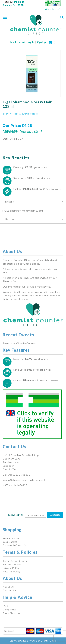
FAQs (6, 606)
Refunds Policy (12, 564)
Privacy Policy (11, 568)
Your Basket (10, 542)
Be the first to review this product (20, 114)
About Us (8, 587)
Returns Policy (12, 571)
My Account (18, 42)
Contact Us (10, 590)
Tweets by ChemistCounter (20, 343)
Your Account (11, 538)
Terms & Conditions (15, 561)
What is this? (53, 9)
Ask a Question (12, 613)
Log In (31, 42)
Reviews (10, 219)
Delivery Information (15, 545)
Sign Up (41, 42)
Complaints (10, 609)
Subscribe (55, 515)
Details (10, 202)
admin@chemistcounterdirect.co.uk (24, 480)
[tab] (33, 201)
